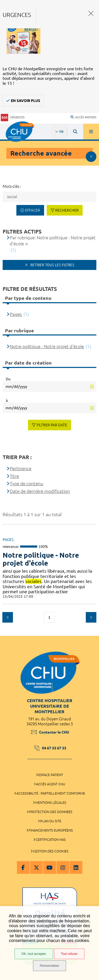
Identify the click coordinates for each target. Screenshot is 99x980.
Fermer (91, 13)
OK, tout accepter (34, 954)
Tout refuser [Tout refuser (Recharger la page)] (69, 954)
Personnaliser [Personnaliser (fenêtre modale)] (49, 966)
